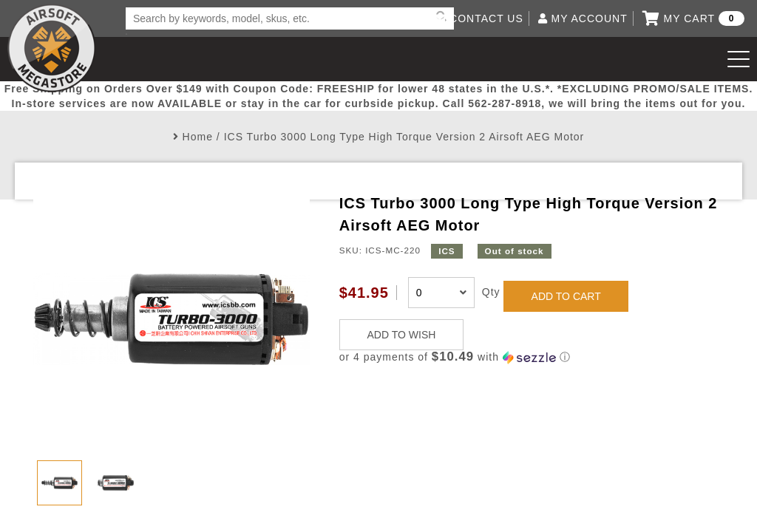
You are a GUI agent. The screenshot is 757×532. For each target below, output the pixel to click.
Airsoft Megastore (52, 48)
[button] (532, 357)
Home (198, 137)
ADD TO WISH (402, 335)
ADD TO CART (566, 296)
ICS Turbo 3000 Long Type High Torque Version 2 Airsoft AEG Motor (404, 137)
